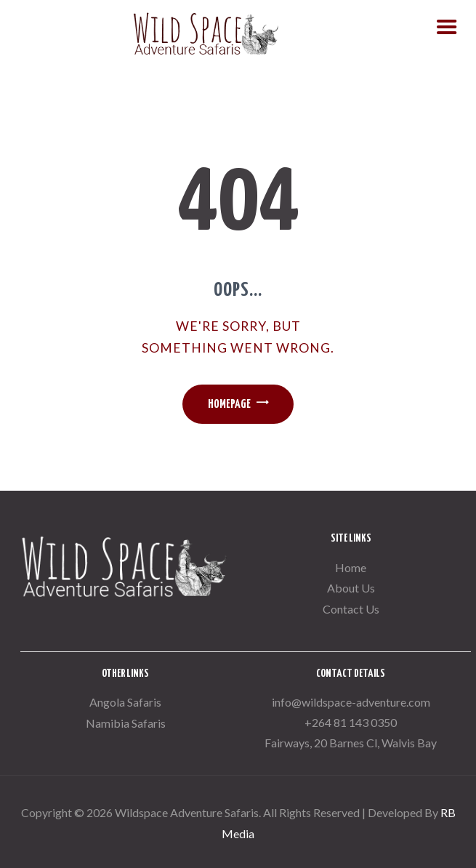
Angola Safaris (125, 702)
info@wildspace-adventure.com (351, 702)
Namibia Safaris (126, 723)
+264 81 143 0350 (351, 722)
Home (351, 567)
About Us (351, 588)
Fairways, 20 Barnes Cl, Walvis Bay (351, 743)
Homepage (229, 405)
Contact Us (351, 609)
